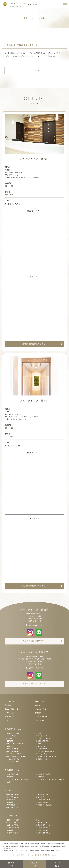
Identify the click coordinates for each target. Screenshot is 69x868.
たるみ (10, 738)
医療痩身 (10, 741)
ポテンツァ (11, 746)
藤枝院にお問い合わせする (34, 641)
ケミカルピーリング (14, 759)
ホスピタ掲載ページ (12, 709)
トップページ (9, 701)
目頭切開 (10, 777)
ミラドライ (42, 797)
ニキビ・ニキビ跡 (44, 738)
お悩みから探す (11, 816)
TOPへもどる (34, 70)
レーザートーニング (14, 754)
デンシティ (42, 746)
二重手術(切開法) (44, 774)
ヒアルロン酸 (42, 749)
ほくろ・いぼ (42, 736)
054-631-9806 (13, 204)
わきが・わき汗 (13, 807)
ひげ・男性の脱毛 (13, 751)
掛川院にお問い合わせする (34, 683)
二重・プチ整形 (13, 825)
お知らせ (38, 705)
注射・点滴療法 (43, 741)
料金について (40, 701)
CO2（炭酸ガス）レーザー (16, 756)
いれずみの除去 (13, 797)
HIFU (40, 744)
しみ (39, 733)
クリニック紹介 (41, 709)
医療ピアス (11, 800)
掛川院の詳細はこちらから (34, 586)
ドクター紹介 (9, 713)
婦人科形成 (11, 805)
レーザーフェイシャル (45, 754)
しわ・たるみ (12, 736)
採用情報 (38, 713)
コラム (7, 720)
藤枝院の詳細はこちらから (34, 344)
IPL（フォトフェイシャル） (17, 744)
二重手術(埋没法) (13, 774)
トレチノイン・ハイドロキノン (48, 756)
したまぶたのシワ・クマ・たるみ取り (51, 779)
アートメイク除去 (13, 762)
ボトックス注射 (13, 749)
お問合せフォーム (41, 716)
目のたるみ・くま (44, 825)
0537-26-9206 (13, 446)
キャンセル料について (12, 716)
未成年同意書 (40, 720)
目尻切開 (41, 777)
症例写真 (8, 705)
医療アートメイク (44, 759)
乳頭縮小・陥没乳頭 (45, 805)
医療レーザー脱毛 (13, 733)
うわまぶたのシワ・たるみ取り (18, 779)
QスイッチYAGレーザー (46, 751)
